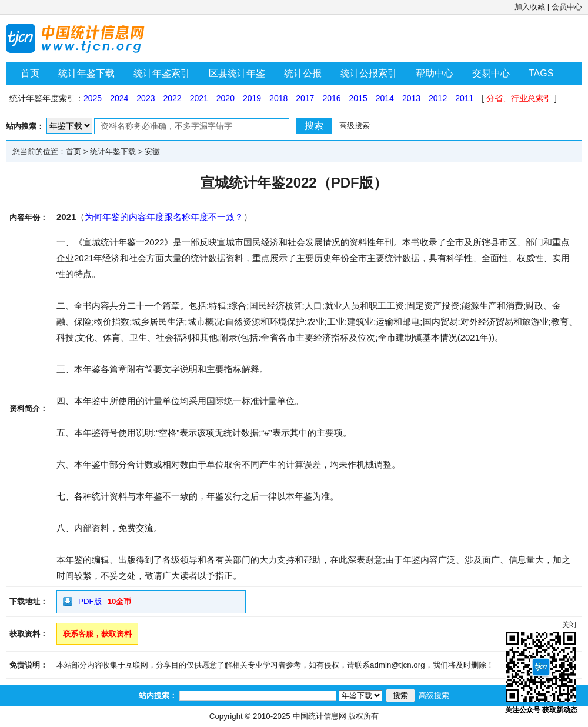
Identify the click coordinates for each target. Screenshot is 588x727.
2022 (172, 98)
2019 (252, 98)
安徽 (152, 151)
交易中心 (491, 73)
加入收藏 (530, 7)
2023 (146, 98)
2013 (411, 98)
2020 (225, 98)
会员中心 (567, 7)
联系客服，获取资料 (97, 634)
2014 (385, 98)
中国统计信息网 (320, 716)
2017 (305, 98)
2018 (278, 98)
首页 (30, 73)
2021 (199, 98)
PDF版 (90, 601)
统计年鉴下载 (86, 73)
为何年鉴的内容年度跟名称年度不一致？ (164, 217)
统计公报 (303, 73)
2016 (331, 98)
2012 (438, 98)
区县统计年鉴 (237, 73)
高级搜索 (355, 126)
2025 (93, 98)
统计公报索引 (369, 73)
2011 (464, 98)
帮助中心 (435, 73)
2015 (358, 98)
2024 (119, 98)
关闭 (569, 625)
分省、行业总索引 (519, 98)
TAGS (541, 73)
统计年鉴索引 (162, 73)
